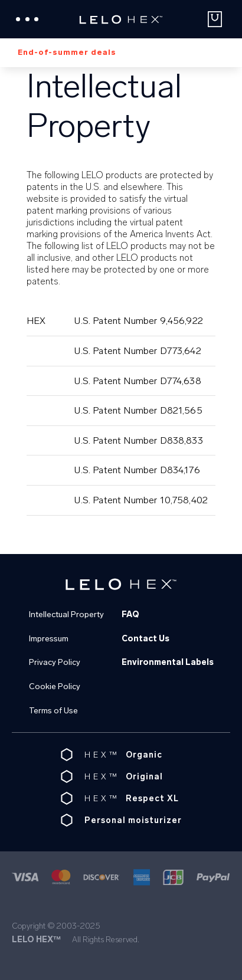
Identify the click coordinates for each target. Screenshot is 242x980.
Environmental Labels (168, 662)
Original (144, 777)
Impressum (49, 639)
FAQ (130, 614)
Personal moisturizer (133, 820)
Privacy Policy (55, 662)
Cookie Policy (55, 686)
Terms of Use (53, 711)
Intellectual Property (66, 614)
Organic (144, 755)
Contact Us (145, 639)
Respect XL (152, 799)
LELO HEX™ (36, 940)
